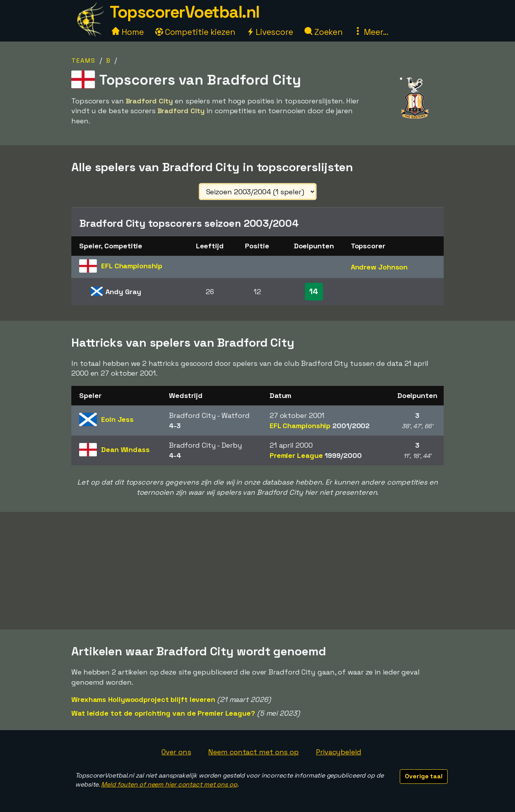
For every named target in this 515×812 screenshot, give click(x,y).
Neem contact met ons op (253, 752)
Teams (83, 61)
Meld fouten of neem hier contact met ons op (169, 784)
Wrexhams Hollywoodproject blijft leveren (143, 699)
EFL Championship (320, 426)
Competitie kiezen (195, 32)
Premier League (316, 455)
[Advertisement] (257, 571)
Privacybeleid (339, 752)
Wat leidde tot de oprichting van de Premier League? (163, 713)
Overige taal (424, 776)
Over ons (176, 752)
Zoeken (324, 32)
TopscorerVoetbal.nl (185, 12)
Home (128, 32)
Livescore (270, 32)
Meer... (371, 32)
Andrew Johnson (379, 267)
